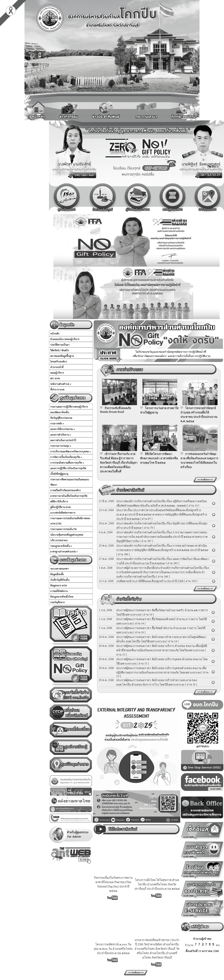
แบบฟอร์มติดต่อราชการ (63, 513)
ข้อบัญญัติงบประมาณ (61, 418)
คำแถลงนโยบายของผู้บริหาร (65, 339)
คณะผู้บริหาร (57, 373)
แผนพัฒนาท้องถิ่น (60, 412)
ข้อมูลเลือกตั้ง (57, 574)
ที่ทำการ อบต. (57, 389)
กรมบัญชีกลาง (57, 602)
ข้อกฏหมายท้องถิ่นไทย (62, 597)
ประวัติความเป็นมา (60, 345)
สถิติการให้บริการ (59, 501)
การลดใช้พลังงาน (59, 591)
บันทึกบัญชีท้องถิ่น (60, 580)
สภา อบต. (55, 378)
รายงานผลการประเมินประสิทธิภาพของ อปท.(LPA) (70, 521)
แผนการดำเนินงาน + (61, 435)
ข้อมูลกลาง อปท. (59, 585)
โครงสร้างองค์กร (58, 361)
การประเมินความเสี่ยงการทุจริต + (67, 463)
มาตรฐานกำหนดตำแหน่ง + (64, 551)
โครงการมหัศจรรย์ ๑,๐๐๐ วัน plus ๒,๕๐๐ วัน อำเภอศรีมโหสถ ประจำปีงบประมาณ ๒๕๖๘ (113, 949)
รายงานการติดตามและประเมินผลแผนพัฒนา (69, 482)
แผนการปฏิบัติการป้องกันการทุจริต (68, 468)
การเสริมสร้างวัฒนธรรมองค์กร (65, 490)
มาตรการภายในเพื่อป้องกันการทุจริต (69, 496)
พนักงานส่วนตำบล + (61, 384)
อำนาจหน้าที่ (57, 367)
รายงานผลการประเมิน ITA (63, 529)
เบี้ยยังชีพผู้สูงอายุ (59, 474)
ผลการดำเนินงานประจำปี (63, 440)
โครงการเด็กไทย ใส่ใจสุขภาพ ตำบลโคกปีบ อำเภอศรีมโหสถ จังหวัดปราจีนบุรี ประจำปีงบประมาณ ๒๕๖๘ (157, 884)
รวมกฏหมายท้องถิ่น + (61, 546)
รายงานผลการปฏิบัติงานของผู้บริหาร (69, 407)
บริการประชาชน (59, 540)
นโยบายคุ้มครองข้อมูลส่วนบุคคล (67, 535)
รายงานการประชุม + (61, 446)
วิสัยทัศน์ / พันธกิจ (59, 350)
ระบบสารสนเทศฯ (59, 569)
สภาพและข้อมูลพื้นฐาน (62, 356)
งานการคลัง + (57, 423)
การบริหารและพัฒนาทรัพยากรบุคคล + (71, 451)
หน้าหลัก (55, 333)
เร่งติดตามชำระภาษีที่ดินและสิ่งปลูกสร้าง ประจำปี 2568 (150, 581)
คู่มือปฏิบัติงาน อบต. (61, 507)
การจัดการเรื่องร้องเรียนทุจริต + (66, 457)
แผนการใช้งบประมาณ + (63, 429)
